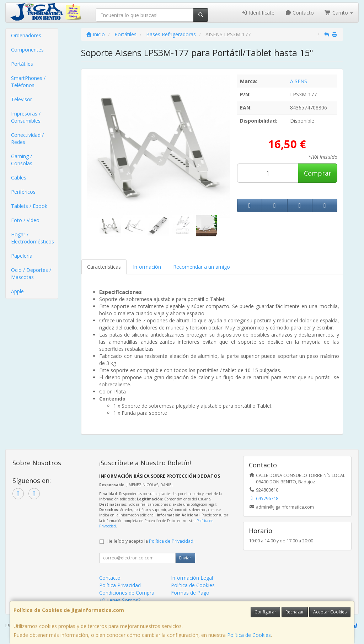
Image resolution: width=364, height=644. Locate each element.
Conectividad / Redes (27, 138)
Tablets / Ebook (29, 206)
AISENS (299, 81)
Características (104, 267)
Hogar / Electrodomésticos (33, 238)
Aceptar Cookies (330, 612)
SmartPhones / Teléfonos (28, 82)
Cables (19, 178)
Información (147, 267)
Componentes (27, 50)
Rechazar (295, 612)
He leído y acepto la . (151, 541)
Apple (17, 291)
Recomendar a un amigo (202, 267)
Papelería (22, 256)
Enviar (185, 558)
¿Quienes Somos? (120, 600)
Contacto (300, 13)
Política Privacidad (120, 585)
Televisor (22, 99)
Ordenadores (26, 35)
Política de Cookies (249, 635)
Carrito (339, 13)
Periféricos (23, 192)
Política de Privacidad (171, 541)
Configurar (265, 612)
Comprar (318, 173)
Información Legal (192, 578)
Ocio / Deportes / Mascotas (31, 273)
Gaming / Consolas (22, 160)
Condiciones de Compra (127, 593)
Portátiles (22, 64)
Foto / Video (25, 220)
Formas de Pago (190, 593)
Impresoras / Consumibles (26, 117)
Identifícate (258, 13)
